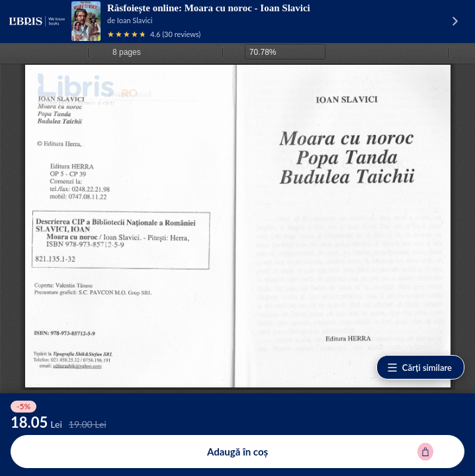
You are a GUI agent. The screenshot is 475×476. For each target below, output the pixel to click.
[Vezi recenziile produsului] (127, 34)
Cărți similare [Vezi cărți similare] (419, 368)
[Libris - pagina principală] (37, 21)
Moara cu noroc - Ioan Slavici (247, 8)
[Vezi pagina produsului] (86, 21)
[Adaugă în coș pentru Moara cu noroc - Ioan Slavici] (237, 452)
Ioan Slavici (135, 20)
